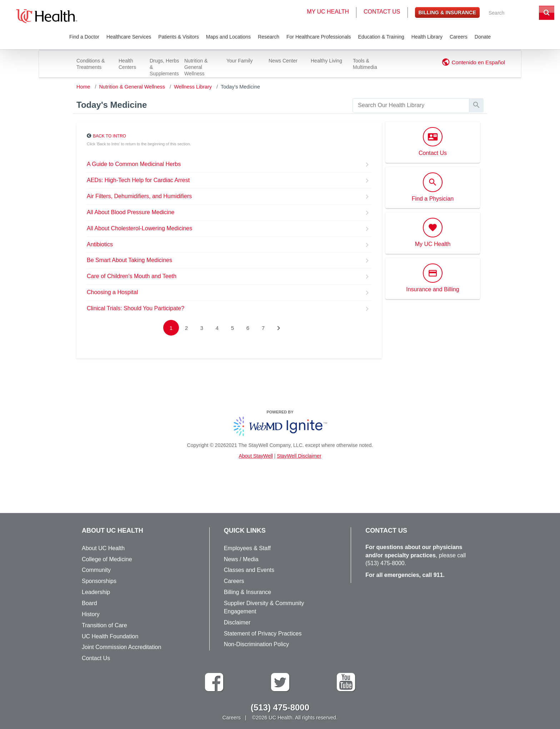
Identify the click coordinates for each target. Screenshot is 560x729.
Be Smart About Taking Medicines (129, 260)
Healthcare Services (129, 37)
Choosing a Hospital (112, 292)
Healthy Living (326, 61)
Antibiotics (100, 244)
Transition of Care (104, 625)
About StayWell (256, 456)
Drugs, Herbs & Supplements (164, 67)
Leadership (96, 592)
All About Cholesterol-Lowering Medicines (139, 228)
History (91, 614)
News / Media (241, 559)
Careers (459, 37)
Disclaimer (237, 622)
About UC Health (103, 548)
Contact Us (382, 12)
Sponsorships (99, 581)
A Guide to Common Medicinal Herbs (134, 164)
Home (83, 87)
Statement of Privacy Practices (263, 634)
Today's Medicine (240, 87)
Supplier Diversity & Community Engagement (264, 607)
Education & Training (381, 37)
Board (89, 603)
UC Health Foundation (110, 636)
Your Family (239, 61)
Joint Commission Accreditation (121, 647)
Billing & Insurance (447, 12)
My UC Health (328, 12)
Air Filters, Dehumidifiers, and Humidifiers (139, 196)
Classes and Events (249, 570)
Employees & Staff (247, 548)
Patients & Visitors (178, 37)
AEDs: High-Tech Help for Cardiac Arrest (138, 180)
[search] (411, 105)
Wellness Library (193, 87)
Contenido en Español (478, 62)
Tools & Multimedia (365, 64)
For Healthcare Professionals (319, 37)
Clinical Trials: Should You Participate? (136, 308)
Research (269, 37)
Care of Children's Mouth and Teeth (132, 276)
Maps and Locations (228, 37)
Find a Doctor (84, 37)
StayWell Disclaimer (299, 456)
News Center (283, 61)
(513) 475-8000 (385, 563)
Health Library (427, 37)
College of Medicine (107, 559)
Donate (483, 37)
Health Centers (127, 64)
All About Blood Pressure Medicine (131, 212)
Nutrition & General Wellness (196, 67)
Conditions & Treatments (91, 64)
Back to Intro (109, 136)
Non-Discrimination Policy (256, 644)
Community (96, 570)
